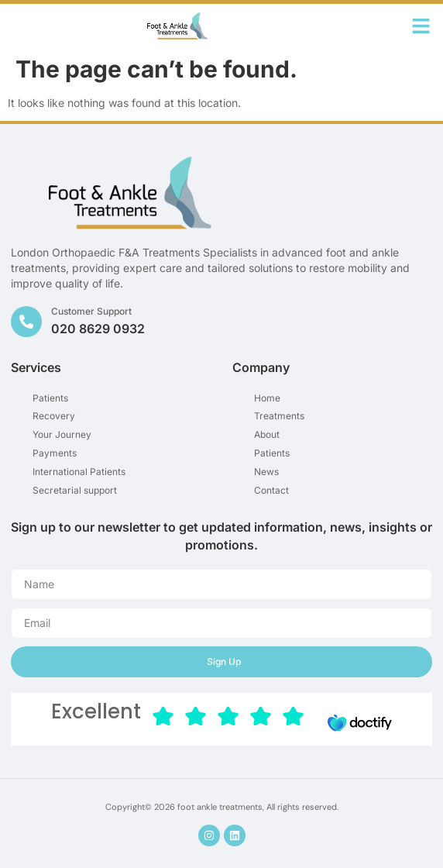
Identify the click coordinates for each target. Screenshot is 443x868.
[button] (421, 26)
